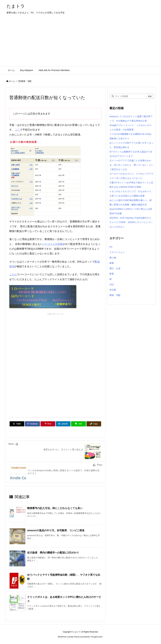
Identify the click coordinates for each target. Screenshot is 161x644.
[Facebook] (32, 424)
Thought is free (96, 637)
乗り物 (113, 258)
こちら (13, 274)
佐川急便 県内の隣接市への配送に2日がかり (53, 553)
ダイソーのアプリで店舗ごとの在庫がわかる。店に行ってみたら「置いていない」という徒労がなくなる (131, 165)
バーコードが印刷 (53, 244)
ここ (17, 130)
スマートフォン (117, 252)
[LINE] (78, 424)
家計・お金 (115, 268)
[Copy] (94, 424)
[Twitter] (17, 424)
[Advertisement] (80, 43)
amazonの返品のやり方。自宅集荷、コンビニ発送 (56, 530)
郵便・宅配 (26, 81)
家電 (112, 274)
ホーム (12, 81)
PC (111, 247)
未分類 (113, 290)
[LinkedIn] (63, 424)
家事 (112, 263)
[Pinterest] (48, 424)
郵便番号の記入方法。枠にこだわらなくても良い (55, 508)
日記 (112, 284)
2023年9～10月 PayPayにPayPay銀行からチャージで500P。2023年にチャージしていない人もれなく (131, 222)
